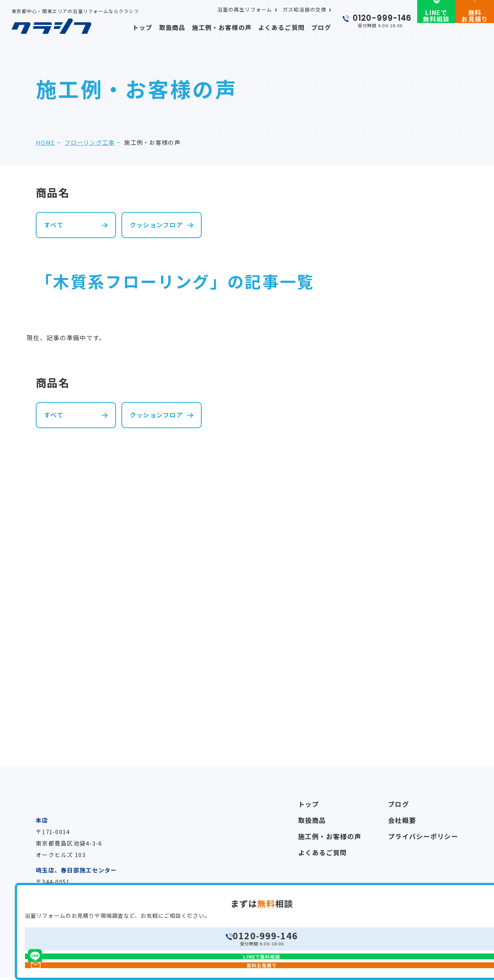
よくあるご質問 (286, 27)
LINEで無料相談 (436, 28)
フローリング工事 (90, 142)
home (45, 142)
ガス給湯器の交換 (305, 16)
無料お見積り (475, 28)
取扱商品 (188, 27)
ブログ (322, 27)
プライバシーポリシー (423, 836)
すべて (54, 225)
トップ (161, 27)
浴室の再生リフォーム (245, 16)
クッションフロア (156, 225)
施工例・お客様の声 (233, 27)
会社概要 (402, 820)
